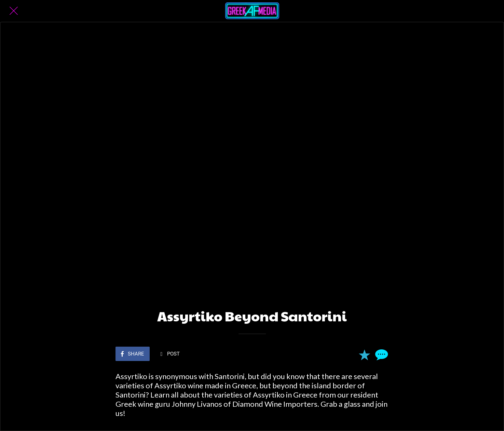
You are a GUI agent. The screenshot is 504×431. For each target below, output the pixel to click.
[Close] (14, 11)
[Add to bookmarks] (364, 354)
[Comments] (381, 354)
